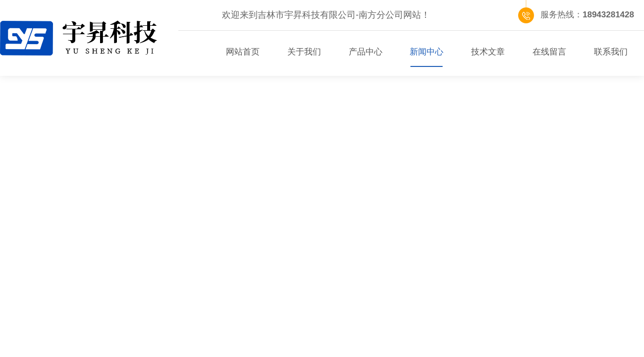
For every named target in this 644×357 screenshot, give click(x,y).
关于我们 (304, 52)
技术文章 (488, 52)
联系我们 (611, 52)
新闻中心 (427, 52)
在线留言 (549, 52)
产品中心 (366, 52)
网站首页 (243, 52)
